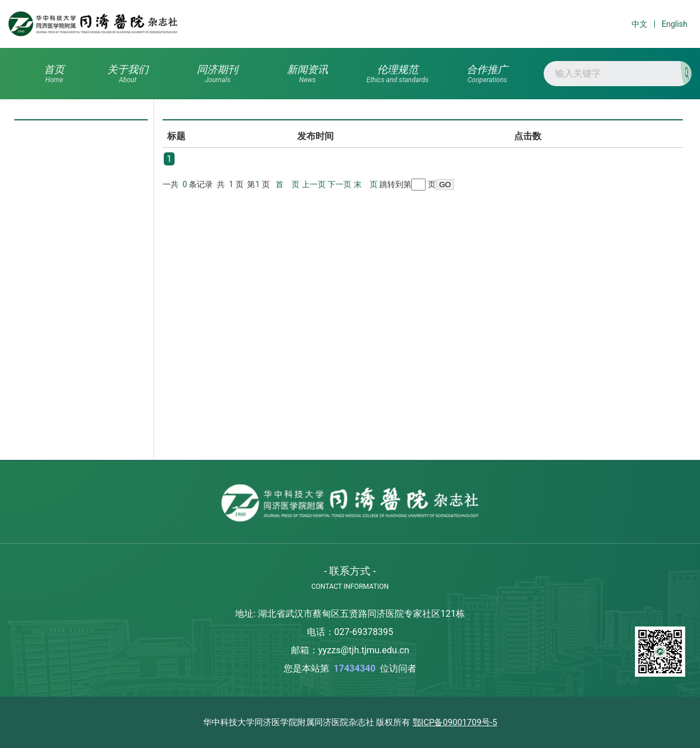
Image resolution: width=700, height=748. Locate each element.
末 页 (366, 184)
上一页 (314, 184)
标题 (176, 136)
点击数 (528, 136)
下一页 (339, 184)
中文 (640, 24)
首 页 (288, 184)
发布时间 (315, 136)
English (675, 24)
